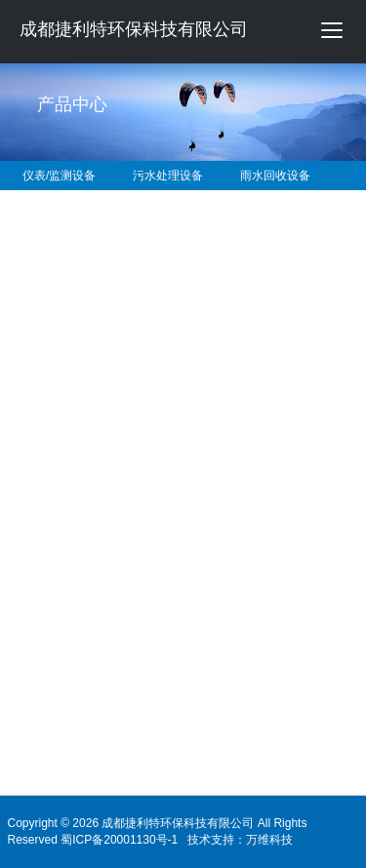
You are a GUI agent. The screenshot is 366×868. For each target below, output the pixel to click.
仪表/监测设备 (59, 176)
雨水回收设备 (275, 176)
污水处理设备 (168, 176)
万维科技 (269, 840)
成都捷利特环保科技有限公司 (134, 29)
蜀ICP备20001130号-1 (119, 840)
